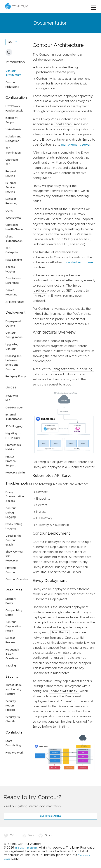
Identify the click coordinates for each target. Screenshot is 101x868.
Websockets (13, 218)
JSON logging (14, 426)
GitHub (45, 835)
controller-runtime (80, 262)
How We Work (14, 753)
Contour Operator (17, 579)
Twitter (11, 835)
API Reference (15, 302)
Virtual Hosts (14, 130)
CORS (9, 211)
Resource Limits (15, 473)
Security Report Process (11, 706)
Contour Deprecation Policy (13, 627)
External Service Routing (11, 188)
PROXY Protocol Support (11, 461)
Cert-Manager (14, 408)
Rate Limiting (14, 260)
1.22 (10, 42)
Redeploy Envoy (16, 377)
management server (76, 145)
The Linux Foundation (26, 848)
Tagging (11, 666)
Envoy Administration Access (15, 497)
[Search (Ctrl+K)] (9, 52)
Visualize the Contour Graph (14, 540)
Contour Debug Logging (11, 513)
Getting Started (50, 816)
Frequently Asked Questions (12, 654)
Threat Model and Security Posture (14, 690)
